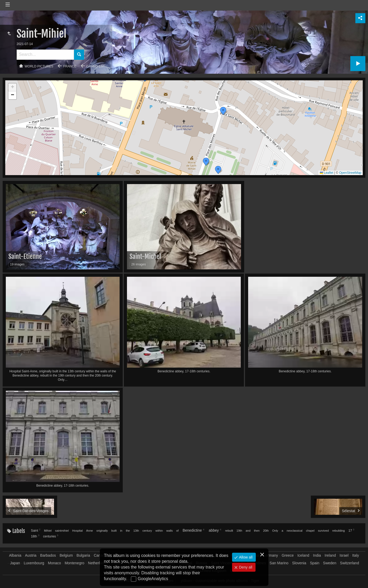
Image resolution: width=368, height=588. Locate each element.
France (70, 66)
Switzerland (350, 563)
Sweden (330, 563)
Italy (356, 555)
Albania (15, 555)
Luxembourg (34, 563)
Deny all (245, 567)
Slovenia (299, 563)
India (317, 555)
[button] (218, 170)
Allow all (245, 557)
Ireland (330, 555)
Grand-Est (96, 66)
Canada (100, 555)
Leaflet (327, 173)
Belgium (66, 555)
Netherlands (98, 563)
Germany (271, 555)
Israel (344, 555)
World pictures (39, 66)
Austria (31, 555)
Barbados (48, 555)
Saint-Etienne (25, 256)
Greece (288, 555)
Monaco (55, 563)
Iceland (303, 555)
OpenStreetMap (350, 173)
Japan (15, 563)
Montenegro (74, 563)
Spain (315, 563)
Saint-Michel (145, 256)
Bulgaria (83, 555)
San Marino (279, 563)
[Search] (45, 55)
